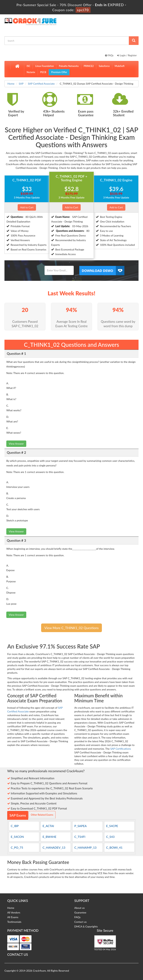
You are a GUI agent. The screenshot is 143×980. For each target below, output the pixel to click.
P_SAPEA (80, 826)
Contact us (80, 922)
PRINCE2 (89, 66)
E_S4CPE (112, 826)
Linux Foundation (45, 66)
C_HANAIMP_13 (85, 847)
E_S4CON (17, 837)
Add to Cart (27, 207)
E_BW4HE (50, 837)
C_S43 (110, 837)
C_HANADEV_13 (54, 847)
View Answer (16, 444)
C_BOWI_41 (114, 847)
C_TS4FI (80, 837)
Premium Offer (59, 72)
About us (80, 908)
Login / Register (127, 55)
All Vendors (14, 912)
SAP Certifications (121, 749)
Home (11, 84)
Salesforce (104, 66)
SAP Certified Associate (41, 84)
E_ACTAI (48, 826)
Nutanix (31, 72)
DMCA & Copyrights (86, 926)
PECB (43, 72)
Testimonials (14, 922)
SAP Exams (18, 815)
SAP (21, 84)
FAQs (109, 55)
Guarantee (80, 912)
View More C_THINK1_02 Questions (71, 628)
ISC (28, 66)
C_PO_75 (17, 847)
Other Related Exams (42, 815)
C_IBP (15, 826)
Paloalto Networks (69, 66)
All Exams (13, 917)
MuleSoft (120, 66)
